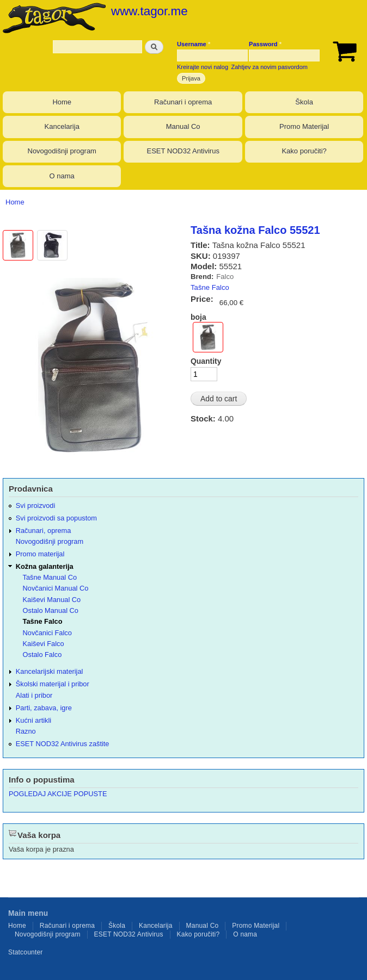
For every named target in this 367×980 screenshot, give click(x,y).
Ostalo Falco (42, 655)
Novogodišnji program (62, 151)
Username (194, 44)
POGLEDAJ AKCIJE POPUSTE (58, 794)
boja (198, 317)
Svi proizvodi (35, 505)
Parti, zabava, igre (44, 708)
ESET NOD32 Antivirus (183, 151)
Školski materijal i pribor (53, 684)
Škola (304, 102)
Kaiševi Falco (44, 644)
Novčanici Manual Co (56, 588)
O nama (62, 176)
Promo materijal (40, 554)
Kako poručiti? (304, 151)
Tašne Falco (210, 287)
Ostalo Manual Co (51, 610)
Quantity (206, 361)
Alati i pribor (34, 695)
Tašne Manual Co (50, 577)
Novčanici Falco (47, 633)
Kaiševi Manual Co (52, 600)
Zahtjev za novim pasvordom (270, 67)
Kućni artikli (33, 720)
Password (265, 44)
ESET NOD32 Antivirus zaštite (63, 744)
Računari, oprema (44, 531)
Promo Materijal (304, 126)
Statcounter (26, 952)
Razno (26, 731)
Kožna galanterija (45, 566)
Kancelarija (62, 126)
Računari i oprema (183, 102)
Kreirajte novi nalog (203, 67)
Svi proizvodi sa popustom (56, 518)
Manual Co (183, 126)
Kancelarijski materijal (50, 671)
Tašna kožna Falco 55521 (255, 230)
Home (62, 102)
